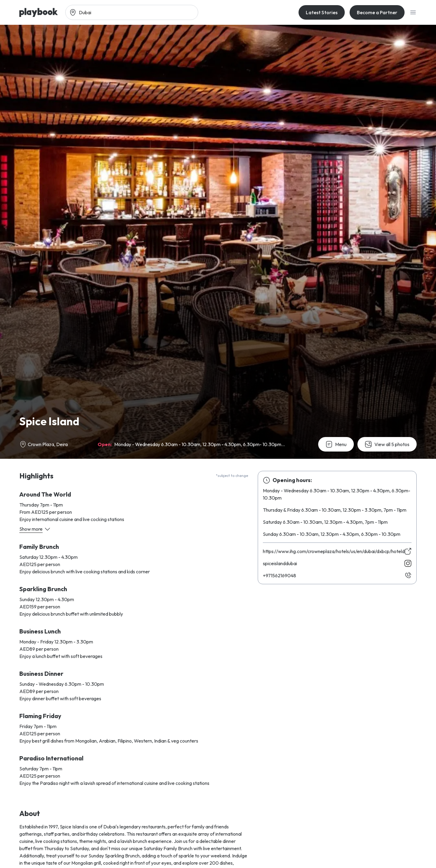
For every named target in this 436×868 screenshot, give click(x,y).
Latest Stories (322, 12)
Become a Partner (377, 12)
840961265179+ (279, 575)
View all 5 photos (387, 444)
